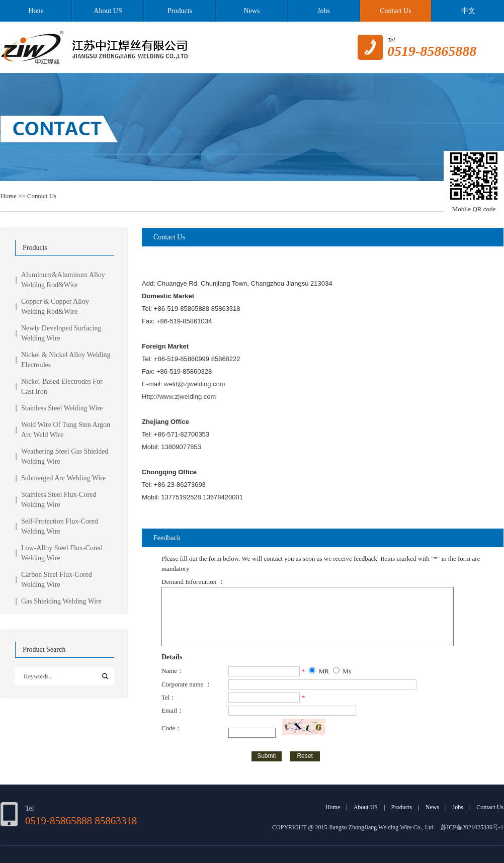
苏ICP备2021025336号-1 (472, 827)
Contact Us (396, 11)
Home (9, 196)
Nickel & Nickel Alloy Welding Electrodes (66, 360)
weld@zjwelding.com (195, 384)
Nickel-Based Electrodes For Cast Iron (62, 386)
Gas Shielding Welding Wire (61, 601)
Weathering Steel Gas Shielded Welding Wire (65, 456)
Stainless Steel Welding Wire (62, 408)
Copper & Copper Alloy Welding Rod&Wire (55, 307)
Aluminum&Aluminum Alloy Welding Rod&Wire (63, 280)
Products (180, 11)
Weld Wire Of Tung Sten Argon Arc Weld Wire (66, 430)
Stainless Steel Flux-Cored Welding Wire (59, 500)
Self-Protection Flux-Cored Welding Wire (60, 526)
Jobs (324, 11)
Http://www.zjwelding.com (179, 397)
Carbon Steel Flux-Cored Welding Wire (57, 580)
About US (108, 11)
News (252, 11)
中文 (468, 11)
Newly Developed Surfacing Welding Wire (61, 333)
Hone (36, 11)
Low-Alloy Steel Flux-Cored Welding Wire (62, 553)
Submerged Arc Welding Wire (63, 478)
